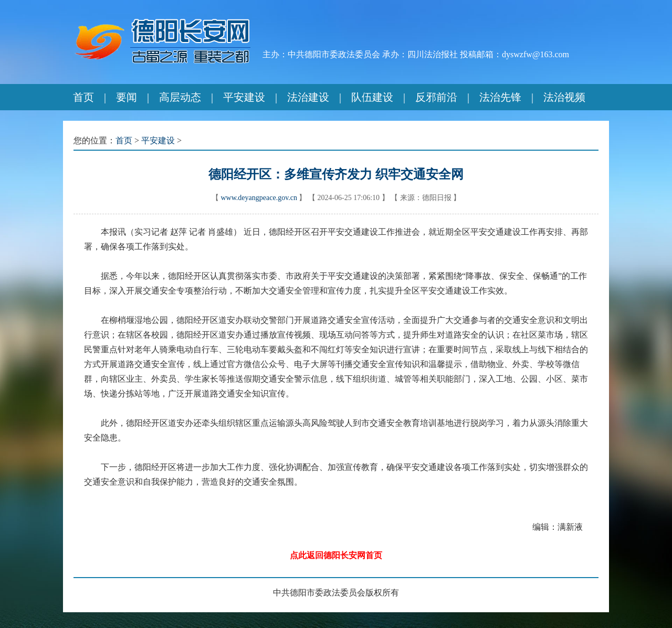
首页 (83, 97)
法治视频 (564, 97)
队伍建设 (372, 97)
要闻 (127, 97)
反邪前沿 (436, 97)
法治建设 (308, 97)
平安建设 (244, 97)
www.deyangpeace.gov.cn (259, 198)
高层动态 (180, 97)
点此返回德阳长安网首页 (336, 555)
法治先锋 (500, 97)
